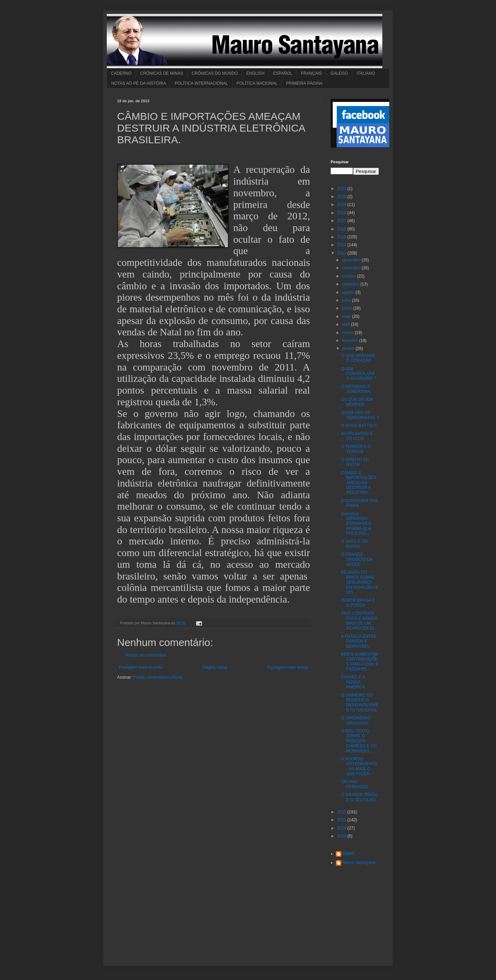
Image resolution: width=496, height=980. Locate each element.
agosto (349, 292)
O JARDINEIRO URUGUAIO (356, 720)
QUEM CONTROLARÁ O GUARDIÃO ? (359, 374)
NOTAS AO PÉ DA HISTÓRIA (139, 83)
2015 (342, 237)
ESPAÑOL (283, 73)
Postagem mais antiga (288, 667)
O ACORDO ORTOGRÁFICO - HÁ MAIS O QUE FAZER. (359, 766)
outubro (350, 276)
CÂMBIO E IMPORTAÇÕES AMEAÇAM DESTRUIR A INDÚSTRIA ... (359, 483)
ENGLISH (255, 73)
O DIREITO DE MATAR (355, 462)
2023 (342, 189)
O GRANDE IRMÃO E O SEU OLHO (359, 797)
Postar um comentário (146, 655)
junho (348, 308)
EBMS (349, 854)
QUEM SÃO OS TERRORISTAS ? (360, 415)
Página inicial (215, 667)
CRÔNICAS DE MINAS (162, 73)
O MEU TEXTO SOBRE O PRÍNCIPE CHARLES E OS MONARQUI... (359, 741)
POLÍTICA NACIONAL (257, 83)
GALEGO (339, 73)
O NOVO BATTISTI (359, 426)
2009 (342, 836)
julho (347, 300)
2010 (342, 828)
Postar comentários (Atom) (158, 677)
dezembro (352, 260)
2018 (342, 213)
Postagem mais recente (141, 667)
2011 (342, 820)
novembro (352, 268)
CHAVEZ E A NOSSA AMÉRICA (353, 682)
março (348, 333)
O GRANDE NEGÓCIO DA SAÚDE (357, 559)
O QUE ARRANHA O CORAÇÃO (358, 358)
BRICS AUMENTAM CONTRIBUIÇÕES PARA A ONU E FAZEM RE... (360, 662)
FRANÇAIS (312, 73)
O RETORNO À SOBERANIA (356, 389)
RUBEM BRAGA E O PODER (358, 603)
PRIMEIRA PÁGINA (304, 83)
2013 (342, 253)
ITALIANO (366, 73)
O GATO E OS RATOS (354, 544)
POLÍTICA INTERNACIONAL (201, 83)
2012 (342, 812)
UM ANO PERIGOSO (355, 784)
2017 (342, 221)
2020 (342, 197)
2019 (342, 205)
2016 (342, 229)
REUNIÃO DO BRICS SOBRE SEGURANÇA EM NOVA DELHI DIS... (359, 582)
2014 (342, 245)
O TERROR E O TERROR (356, 449)
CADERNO (121, 73)
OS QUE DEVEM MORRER (357, 402)
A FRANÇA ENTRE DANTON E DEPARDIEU (359, 641)
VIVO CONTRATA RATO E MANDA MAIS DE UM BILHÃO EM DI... (359, 621)
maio (347, 316)
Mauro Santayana (359, 863)
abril (347, 324)
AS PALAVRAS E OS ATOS (357, 436)
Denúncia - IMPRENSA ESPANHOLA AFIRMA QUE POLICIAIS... (356, 524)
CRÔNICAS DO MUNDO (215, 73)
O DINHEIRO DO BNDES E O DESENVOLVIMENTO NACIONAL (360, 703)
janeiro (349, 348)
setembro (351, 284)
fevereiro (351, 341)
